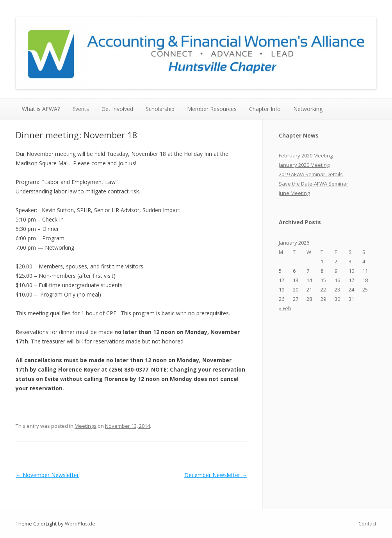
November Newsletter (47, 475)
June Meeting (294, 193)
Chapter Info (265, 109)
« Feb (285, 308)
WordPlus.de (80, 524)
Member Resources (212, 109)
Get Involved (117, 109)
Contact (367, 524)
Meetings (86, 426)
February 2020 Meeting (306, 156)
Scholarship (160, 109)
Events (81, 109)
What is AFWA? (41, 109)
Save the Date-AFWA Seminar (314, 184)
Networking (308, 109)
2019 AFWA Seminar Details (311, 174)
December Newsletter (216, 475)
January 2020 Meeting (304, 165)
